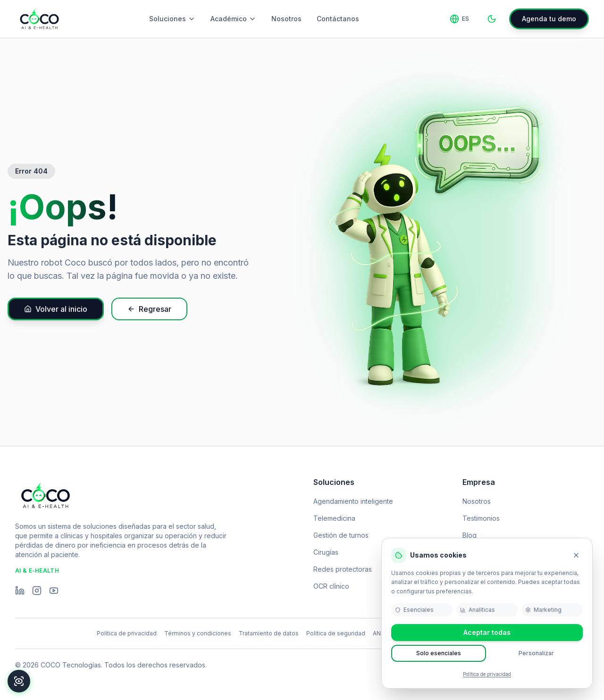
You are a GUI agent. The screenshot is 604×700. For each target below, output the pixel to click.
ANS (379, 633)
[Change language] (459, 19)
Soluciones (172, 19)
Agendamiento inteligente (353, 501)
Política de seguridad (336, 633)
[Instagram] (37, 591)
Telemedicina (334, 518)
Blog (470, 535)
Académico (233, 19)
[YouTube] (54, 591)
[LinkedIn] (20, 591)
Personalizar (536, 653)
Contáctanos (338, 19)
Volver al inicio (56, 309)
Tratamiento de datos (269, 633)
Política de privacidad (487, 674)
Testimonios (481, 518)
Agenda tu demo (549, 19)
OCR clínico (331, 586)
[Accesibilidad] (19, 681)
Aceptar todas (487, 632)
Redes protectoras (343, 569)
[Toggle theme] (492, 19)
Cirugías (326, 552)
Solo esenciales (439, 653)
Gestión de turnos (341, 535)
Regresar (149, 309)
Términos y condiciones (198, 633)
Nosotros (286, 19)
